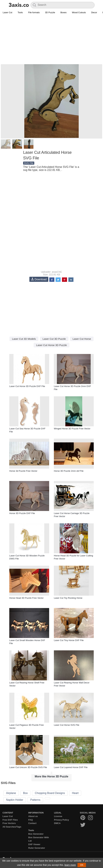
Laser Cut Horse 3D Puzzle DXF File (27, 386)
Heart (75, 793)
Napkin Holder (15, 800)
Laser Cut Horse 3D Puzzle (51, 345)
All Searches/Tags (12, 827)
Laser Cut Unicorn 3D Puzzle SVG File (28, 767)
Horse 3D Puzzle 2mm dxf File (69, 471)
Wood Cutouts (79, 12)
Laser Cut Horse (82, 339)
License (58, 816)
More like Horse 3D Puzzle (51, 776)
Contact (32, 823)
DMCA (57, 823)
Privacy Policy (61, 820)
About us (33, 816)
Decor (94, 12)
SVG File (29, 163)
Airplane (11, 793)
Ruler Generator (37, 848)
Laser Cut (7, 12)
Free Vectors (9, 823)
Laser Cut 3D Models (24, 339)
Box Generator (36, 834)
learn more (70, 865)
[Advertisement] (51, 40)
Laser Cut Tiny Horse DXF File (69, 640)
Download (39, 279)
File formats (34, 12)
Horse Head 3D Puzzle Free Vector (26, 598)
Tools (20, 12)
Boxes (63, 12)
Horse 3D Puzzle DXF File (22, 513)
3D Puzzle (50, 12)
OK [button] (82, 865)
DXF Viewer (34, 844)
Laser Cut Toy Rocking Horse (68, 598)
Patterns (35, 800)
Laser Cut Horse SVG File (67, 725)
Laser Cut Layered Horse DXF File (71, 767)
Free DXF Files (10, 820)
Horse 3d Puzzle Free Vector (23, 471)
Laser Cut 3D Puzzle (54, 339)
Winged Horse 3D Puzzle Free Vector (72, 429)
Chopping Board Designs (50, 793)
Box (25, 793)
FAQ (31, 820)
